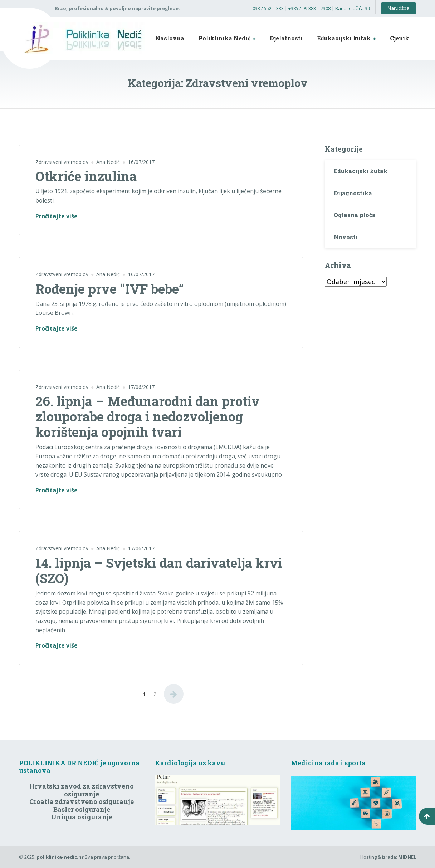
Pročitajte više (57, 216)
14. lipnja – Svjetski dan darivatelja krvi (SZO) (159, 570)
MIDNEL (407, 857)
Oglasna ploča (355, 215)
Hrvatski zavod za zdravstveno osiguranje (82, 790)
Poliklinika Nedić (224, 38)
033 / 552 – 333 (268, 8)
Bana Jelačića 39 (353, 8)
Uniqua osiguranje (82, 817)
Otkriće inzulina (86, 176)
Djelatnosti (286, 38)
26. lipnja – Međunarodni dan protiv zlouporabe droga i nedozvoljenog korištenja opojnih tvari (148, 416)
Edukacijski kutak (344, 38)
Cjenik (399, 38)
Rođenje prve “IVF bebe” (110, 289)
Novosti (346, 237)
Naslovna (170, 38)
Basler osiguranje (82, 809)
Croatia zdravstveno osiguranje (82, 801)
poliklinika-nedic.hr (60, 857)
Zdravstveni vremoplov (62, 162)
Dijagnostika (353, 193)
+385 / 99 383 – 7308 (309, 8)
